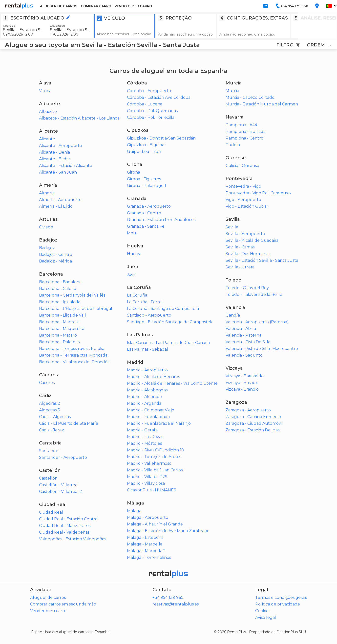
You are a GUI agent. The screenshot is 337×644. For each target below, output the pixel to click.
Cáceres (47, 383)
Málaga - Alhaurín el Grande (155, 524)
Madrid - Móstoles (144, 443)
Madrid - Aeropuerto (147, 370)
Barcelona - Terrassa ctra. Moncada (73, 355)
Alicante (47, 139)
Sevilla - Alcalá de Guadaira (252, 240)
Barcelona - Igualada (60, 302)
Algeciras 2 (50, 403)
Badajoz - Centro (56, 254)
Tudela (233, 145)
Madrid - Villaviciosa (146, 483)
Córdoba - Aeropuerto (149, 91)
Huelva (134, 254)
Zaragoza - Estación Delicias (253, 430)
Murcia (232, 91)
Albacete (48, 111)
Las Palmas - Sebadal (147, 349)
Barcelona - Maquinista (62, 329)
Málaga (134, 511)
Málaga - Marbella (145, 544)
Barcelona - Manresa (59, 322)
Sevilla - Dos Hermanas (248, 254)
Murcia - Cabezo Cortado (250, 97)
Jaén (132, 274)
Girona (134, 172)
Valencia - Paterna (243, 335)
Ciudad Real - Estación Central (69, 519)
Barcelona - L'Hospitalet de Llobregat (76, 309)
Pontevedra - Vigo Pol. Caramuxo (258, 193)
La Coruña (137, 295)
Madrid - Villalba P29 (147, 477)
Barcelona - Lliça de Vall (63, 315)
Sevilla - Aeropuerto (245, 234)
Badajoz (47, 248)
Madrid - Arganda (144, 403)
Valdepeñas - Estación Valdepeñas (73, 539)
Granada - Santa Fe (146, 226)
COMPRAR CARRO (96, 6)
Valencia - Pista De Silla (248, 342)
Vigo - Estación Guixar (247, 206)
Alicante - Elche (54, 159)
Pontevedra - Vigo (243, 186)
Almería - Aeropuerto (60, 200)
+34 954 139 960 (168, 597)
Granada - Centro (144, 213)
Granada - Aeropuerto (149, 206)
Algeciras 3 (50, 410)
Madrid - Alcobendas (147, 390)
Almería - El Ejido (56, 206)
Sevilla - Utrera (240, 267)
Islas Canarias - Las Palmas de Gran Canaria (168, 343)
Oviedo (46, 227)
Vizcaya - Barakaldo (245, 376)
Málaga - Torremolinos (149, 557)
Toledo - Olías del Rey (247, 288)
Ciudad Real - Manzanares (65, 526)
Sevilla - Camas (240, 247)
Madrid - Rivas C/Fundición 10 (156, 450)
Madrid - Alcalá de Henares (153, 377)
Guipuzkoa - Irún (144, 151)
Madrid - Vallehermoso (149, 463)
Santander (50, 451)
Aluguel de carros (48, 597)
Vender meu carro (48, 611)
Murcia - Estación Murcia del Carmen (262, 104)
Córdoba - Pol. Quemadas (152, 111)
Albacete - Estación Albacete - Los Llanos (79, 118)
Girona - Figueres (144, 179)
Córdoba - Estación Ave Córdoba (159, 97)
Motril (133, 233)
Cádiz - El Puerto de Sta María (69, 423)
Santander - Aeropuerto (63, 457)
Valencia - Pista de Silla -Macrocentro (262, 349)
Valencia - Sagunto (244, 355)
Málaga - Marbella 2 (146, 551)
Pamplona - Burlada (246, 131)
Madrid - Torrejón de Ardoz (154, 457)
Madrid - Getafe (142, 430)
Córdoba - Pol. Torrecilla (151, 117)
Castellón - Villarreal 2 (61, 492)
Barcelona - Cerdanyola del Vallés (72, 295)
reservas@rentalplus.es (176, 604)
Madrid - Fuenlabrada (148, 417)
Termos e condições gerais (281, 597)
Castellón (48, 478)
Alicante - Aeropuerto (61, 146)
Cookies (263, 611)
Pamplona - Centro (244, 138)
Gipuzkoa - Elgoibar (147, 145)
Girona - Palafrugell (147, 186)
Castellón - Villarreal (59, 485)
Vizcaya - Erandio (242, 389)
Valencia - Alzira (241, 329)
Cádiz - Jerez (52, 430)
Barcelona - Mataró (58, 335)
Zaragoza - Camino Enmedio (253, 417)
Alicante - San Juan (58, 172)
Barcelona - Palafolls (59, 342)
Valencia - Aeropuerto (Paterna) (257, 322)
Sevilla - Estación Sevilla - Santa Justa (262, 260)
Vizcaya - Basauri (242, 383)
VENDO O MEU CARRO (133, 6)
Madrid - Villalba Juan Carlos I (156, 470)
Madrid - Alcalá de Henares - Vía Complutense (172, 383)
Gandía (233, 315)
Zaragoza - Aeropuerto (248, 410)
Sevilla (232, 227)
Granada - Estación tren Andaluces (161, 220)
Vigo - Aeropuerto (243, 200)
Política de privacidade (278, 604)
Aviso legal (266, 617)
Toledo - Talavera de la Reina (254, 294)
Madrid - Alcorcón (145, 397)
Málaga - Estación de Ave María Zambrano (168, 531)
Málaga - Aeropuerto (148, 517)
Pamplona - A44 (241, 125)
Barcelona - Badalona (60, 282)
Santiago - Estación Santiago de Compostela (170, 322)
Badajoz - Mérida (55, 261)
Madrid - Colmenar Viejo (151, 410)
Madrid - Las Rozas (145, 437)
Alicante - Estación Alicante (66, 166)
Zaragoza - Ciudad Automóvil (254, 423)
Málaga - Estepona (145, 537)
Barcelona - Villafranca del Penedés (74, 362)
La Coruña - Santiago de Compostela (163, 309)
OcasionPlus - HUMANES (152, 490)
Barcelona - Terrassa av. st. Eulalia (72, 349)
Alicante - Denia (54, 152)
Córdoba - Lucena (145, 104)
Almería (47, 193)
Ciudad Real (51, 512)
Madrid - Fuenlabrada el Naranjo (159, 423)
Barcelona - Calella (58, 289)
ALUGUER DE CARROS (59, 6)
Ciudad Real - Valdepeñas (64, 532)
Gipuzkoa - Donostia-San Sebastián (161, 138)
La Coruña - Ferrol (145, 302)
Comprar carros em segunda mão (63, 604)
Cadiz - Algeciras (55, 417)
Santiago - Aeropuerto (149, 315)
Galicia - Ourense (242, 166)
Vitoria (45, 91)
